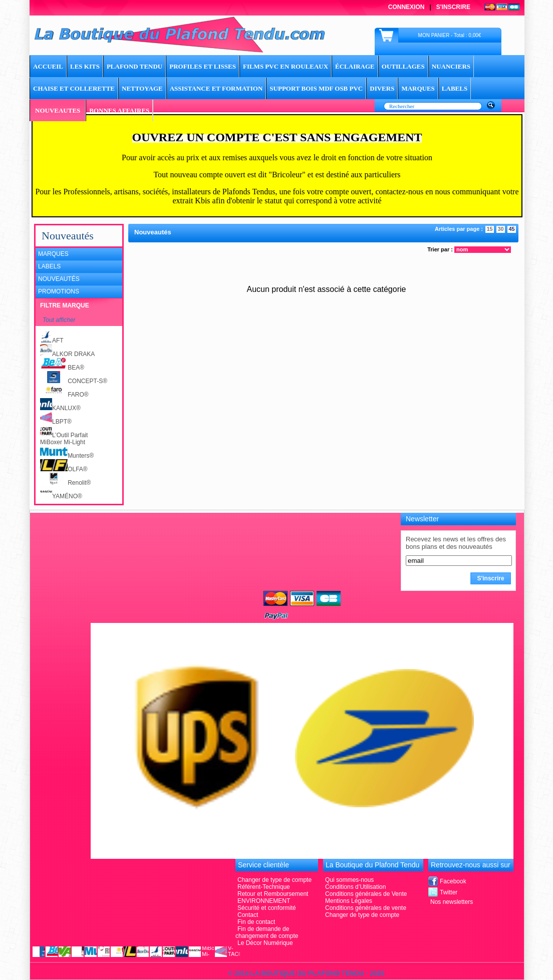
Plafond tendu (134, 66)
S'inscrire (453, 7)
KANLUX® (60, 408)
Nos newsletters (452, 902)
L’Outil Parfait (64, 435)
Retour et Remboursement (273, 894)
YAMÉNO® (61, 496)
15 (489, 229)
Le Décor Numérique (265, 943)
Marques (53, 254)
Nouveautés (59, 279)
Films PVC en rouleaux (286, 66)
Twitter (449, 892)
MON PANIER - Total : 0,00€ (450, 35)
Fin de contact (256, 922)
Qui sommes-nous (349, 880)
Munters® (67, 456)
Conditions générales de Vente (366, 894)
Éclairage (355, 66)
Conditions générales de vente (366, 908)
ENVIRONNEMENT (264, 901)
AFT (52, 341)
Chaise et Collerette (74, 88)
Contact (248, 915)
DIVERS (382, 88)
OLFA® (64, 469)
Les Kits (85, 66)
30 (500, 229)
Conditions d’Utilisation (355, 887)
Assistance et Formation (216, 88)
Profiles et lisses (203, 66)
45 (511, 229)
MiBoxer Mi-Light (63, 442)
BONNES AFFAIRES (119, 110)
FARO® (64, 395)
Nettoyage (142, 88)
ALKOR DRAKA (67, 354)
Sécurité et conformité (267, 908)
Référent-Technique (264, 887)
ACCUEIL (48, 66)
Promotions (59, 291)
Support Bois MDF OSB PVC (316, 88)
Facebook (453, 881)
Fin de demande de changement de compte (267, 932)
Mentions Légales (349, 901)
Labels (49, 266)
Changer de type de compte (362, 915)
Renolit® (65, 483)
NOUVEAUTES (58, 110)
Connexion (406, 7)
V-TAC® (234, 951)
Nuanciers (451, 66)
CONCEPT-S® (74, 381)
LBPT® (56, 422)
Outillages (403, 66)
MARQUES (418, 88)
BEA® (62, 368)
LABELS (455, 88)
